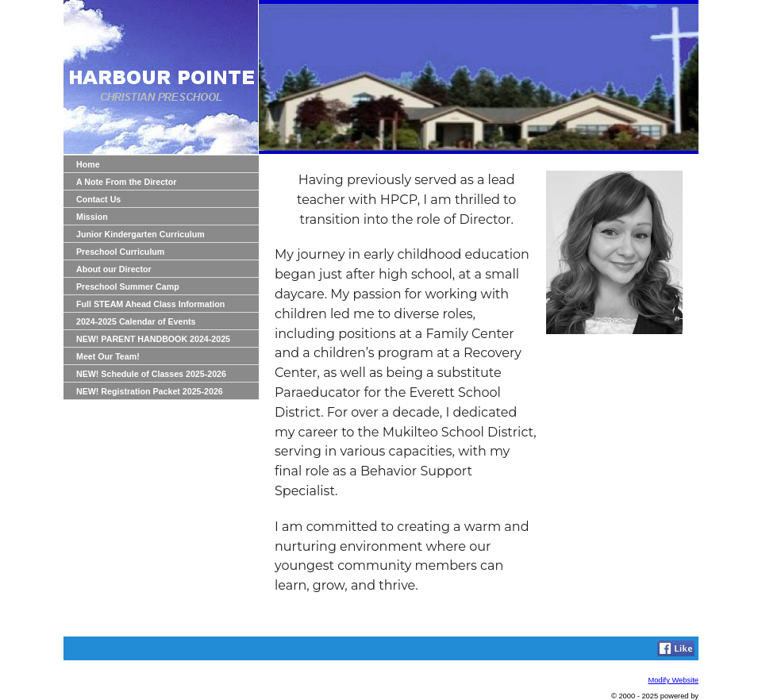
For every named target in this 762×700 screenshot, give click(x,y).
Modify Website (673, 680)
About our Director (114, 269)
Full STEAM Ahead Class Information (150, 304)
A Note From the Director (126, 182)
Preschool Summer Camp (128, 287)
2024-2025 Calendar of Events (136, 321)
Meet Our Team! (108, 356)
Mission (92, 217)
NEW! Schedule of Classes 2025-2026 (151, 374)
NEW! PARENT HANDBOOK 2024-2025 (153, 339)
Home (88, 164)
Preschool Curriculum (120, 252)
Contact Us (98, 199)
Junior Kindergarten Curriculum (140, 234)
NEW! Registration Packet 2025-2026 (150, 391)
